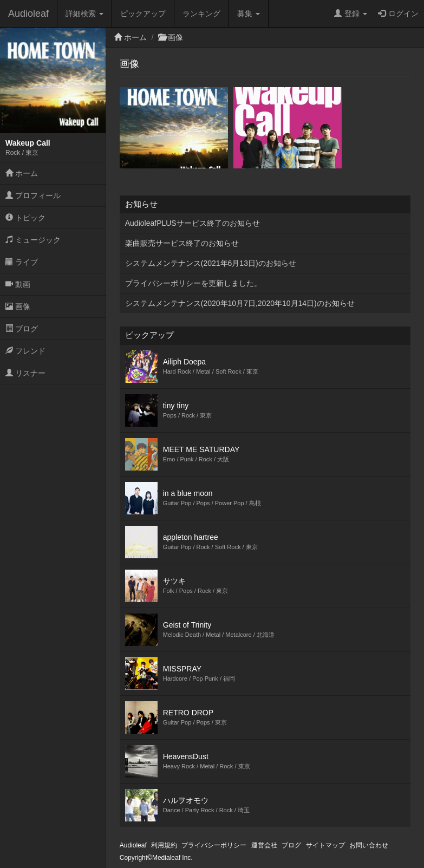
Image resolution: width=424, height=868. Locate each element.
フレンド (25, 351)
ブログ (22, 329)
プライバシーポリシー (214, 845)
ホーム (22, 173)
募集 (249, 14)
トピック (25, 218)
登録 (351, 14)
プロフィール (33, 195)
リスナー (25, 373)
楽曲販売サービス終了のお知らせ (182, 243)
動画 (18, 284)
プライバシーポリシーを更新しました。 (193, 283)
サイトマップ (325, 845)
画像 (18, 306)
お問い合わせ (369, 845)
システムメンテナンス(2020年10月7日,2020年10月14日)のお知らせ (240, 303)
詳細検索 (84, 14)
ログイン (398, 14)
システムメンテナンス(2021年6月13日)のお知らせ (211, 263)
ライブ (22, 262)
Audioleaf (28, 14)
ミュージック (33, 240)
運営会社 (264, 845)
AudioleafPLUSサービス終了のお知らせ (193, 223)
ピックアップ (143, 14)
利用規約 (164, 845)
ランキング (201, 14)
